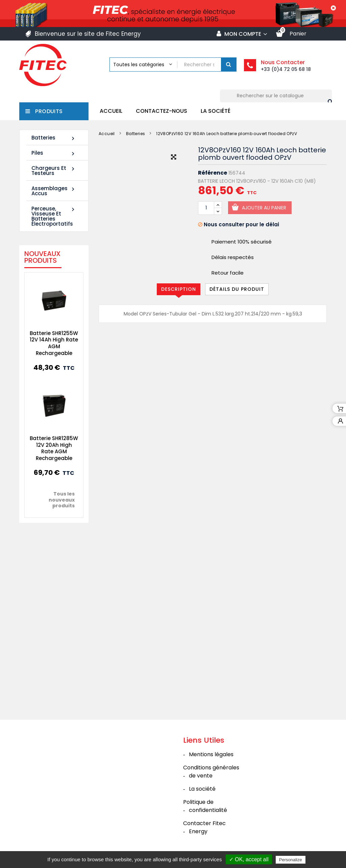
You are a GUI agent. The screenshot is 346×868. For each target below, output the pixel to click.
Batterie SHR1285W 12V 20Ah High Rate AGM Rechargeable (49, 448)
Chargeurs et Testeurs (54, 171)
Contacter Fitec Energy (204, 827)
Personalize (291, 860)
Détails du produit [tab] (237, 289)
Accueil (111, 111)
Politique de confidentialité (205, 806)
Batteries (54, 138)
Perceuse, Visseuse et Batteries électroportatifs (54, 216)
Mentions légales (211, 754)
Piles (54, 153)
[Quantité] (206, 208)
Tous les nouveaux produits (57, 500)
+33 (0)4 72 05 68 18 (286, 69)
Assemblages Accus (54, 191)
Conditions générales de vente (211, 772)
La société (216, 111)
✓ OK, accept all (249, 859)
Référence (213, 173)
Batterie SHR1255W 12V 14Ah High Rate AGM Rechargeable (49, 343)
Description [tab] (179, 289)
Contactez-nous (162, 111)
